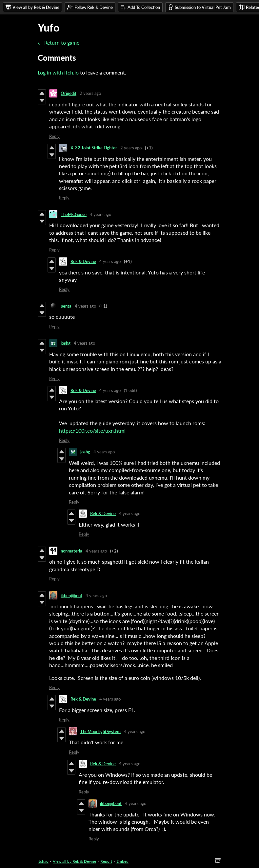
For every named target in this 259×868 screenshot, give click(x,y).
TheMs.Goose (74, 214)
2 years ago (90, 93)
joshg (66, 343)
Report (106, 861)
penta (66, 306)
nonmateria (71, 551)
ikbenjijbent (71, 596)
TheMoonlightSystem (100, 731)
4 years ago (100, 214)
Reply (54, 136)
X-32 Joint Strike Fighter (94, 148)
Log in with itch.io (58, 72)
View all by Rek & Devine (74, 861)
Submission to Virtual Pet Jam (199, 7)
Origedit (69, 93)
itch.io (43, 861)
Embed (122, 861)
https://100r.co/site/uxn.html (92, 431)
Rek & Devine (83, 261)
